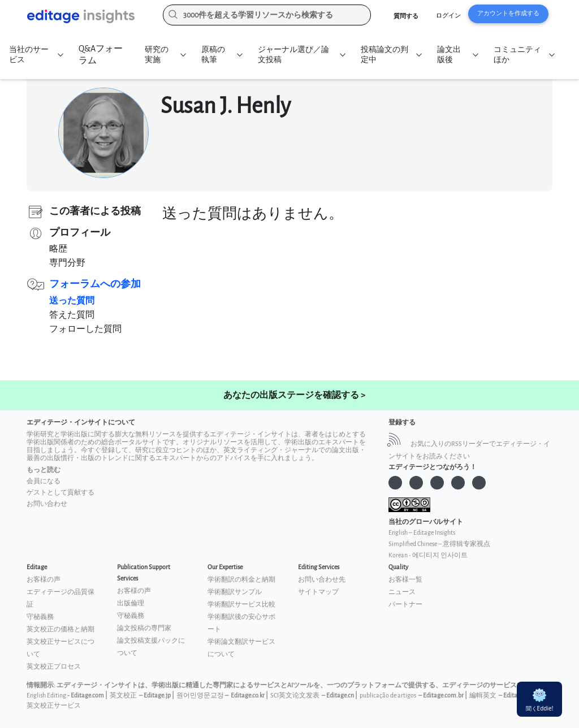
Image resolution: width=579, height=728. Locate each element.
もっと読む (44, 470)
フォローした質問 (85, 329)
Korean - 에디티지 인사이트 (428, 555)
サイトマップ (318, 592)
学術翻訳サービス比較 (241, 604)
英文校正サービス (54, 706)
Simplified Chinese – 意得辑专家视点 (439, 544)
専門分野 (67, 263)
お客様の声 (44, 580)
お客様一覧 (405, 580)
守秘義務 (40, 617)
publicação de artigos (388, 695)
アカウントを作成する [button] (508, 13)
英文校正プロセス (54, 667)
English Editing (46, 695)
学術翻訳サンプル (235, 592)
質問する (406, 16)
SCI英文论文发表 (295, 695)
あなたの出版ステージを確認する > (294, 395)
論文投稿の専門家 (144, 628)
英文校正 (123, 695)
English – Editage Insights (422, 533)
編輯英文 (483, 695)
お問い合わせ (47, 504)
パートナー (405, 604)
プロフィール (80, 233)
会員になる (44, 481)
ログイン (448, 16)
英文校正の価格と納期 (61, 629)
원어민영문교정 (200, 695)
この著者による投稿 (95, 211)
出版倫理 (131, 603)
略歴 (58, 249)
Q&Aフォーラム (101, 55)
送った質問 (72, 301)
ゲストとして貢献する (61, 493)
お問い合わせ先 (322, 580)
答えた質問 (72, 315)
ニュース (402, 592)
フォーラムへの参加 (95, 284)
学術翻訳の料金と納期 (241, 580)
